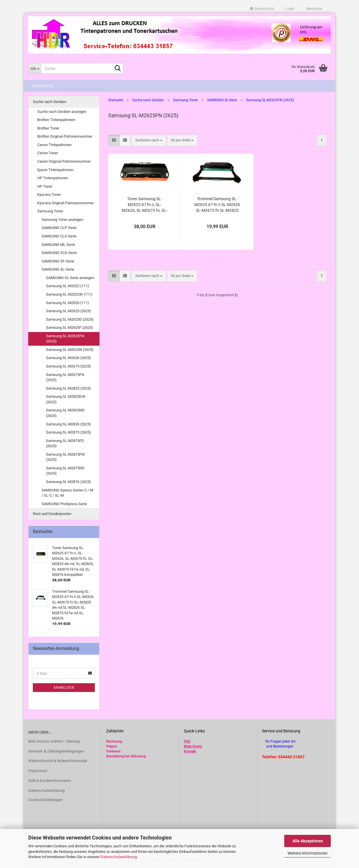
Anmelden (64, 688)
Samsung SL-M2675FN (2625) (65, 377)
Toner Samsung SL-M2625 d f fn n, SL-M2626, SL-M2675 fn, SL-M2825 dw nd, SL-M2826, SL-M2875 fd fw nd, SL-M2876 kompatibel (145, 205)
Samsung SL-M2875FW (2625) (65, 457)
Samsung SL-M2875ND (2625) (65, 471)
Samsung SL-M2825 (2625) (69, 388)
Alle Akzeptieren (308, 841)
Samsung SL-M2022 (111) (67, 286)
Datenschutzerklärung (119, 857)
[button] (262, 9)
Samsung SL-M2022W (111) (69, 294)
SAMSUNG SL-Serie (58, 269)
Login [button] (289, 9)
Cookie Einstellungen (45, 800)
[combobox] (149, 140)
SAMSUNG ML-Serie (58, 245)
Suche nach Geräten (50, 102)
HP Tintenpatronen (53, 178)
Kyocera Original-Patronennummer (65, 203)
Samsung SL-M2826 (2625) (69, 424)
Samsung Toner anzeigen (62, 220)
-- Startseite (41, 86)
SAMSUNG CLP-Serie (59, 228)
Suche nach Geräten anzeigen (62, 112)
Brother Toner (48, 128)
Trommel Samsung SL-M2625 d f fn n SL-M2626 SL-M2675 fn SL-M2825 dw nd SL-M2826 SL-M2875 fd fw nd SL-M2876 (217, 205)
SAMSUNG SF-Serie (58, 261)
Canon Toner (48, 153)
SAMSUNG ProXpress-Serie (64, 504)
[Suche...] (35, 68)
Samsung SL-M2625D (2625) (70, 319)
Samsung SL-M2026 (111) (67, 303)
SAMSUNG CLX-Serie (59, 236)
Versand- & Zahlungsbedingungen (56, 751)
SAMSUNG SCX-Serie (59, 253)
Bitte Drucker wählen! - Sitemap (54, 741)
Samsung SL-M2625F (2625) (70, 328)
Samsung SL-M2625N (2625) (70, 350)
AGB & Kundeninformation (50, 781)
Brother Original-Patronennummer (65, 136)
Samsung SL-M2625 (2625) (69, 311)
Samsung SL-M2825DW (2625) (66, 399)
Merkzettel (313, 9)
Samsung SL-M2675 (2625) (69, 366)
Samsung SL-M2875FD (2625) (65, 443)
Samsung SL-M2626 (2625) (69, 358)
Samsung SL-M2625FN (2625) (65, 339)
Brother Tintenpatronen (56, 120)
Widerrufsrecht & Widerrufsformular (58, 761)
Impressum (38, 771)
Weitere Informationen (308, 853)
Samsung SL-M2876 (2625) (69, 482)
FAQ (187, 741)
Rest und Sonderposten (52, 514)
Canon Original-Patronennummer (64, 161)
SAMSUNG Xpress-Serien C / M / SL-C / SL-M (67, 493)
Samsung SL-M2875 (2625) (69, 432)
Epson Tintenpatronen (55, 170)
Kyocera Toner (49, 195)
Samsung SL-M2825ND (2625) (65, 413)
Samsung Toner (50, 211)
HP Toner (45, 186)
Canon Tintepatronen (54, 145)
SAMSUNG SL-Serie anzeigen (70, 278)
